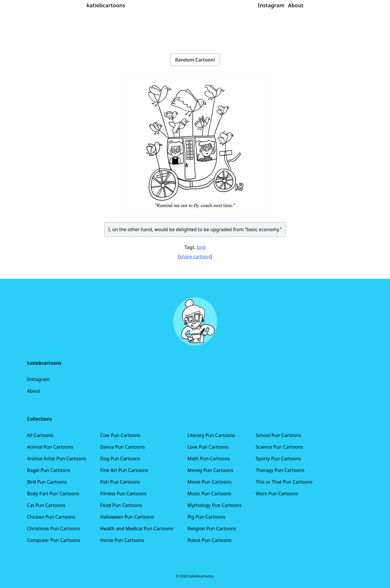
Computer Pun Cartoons (54, 540)
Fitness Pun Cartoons (123, 494)
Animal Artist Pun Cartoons (57, 459)
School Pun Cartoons (278, 435)
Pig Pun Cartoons (206, 517)
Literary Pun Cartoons (211, 435)
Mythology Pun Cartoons (214, 505)
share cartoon (195, 257)
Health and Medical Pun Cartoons (137, 529)
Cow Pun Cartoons (120, 435)
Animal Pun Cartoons (50, 447)
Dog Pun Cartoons (120, 459)
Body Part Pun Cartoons (53, 494)
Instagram (39, 379)
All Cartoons (40, 435)
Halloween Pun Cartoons (127, 517)
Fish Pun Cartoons (120, 482)
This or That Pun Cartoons (284, 482)
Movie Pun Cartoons (209, 482)
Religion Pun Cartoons (212, 529)
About (34, 391)
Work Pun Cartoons (277, 494)
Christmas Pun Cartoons (54, 529)
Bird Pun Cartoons (47, 482)
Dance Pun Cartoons (122, 447)
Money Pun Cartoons (210, 470)
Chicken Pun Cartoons (51, 517)
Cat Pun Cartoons (46, 505)
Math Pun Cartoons (208, 459)
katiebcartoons (106, 5)
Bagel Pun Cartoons (49, 470)
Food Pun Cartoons (121, 505)
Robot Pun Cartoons (209, 540)
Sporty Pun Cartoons (278, 459)
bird (201, 247)
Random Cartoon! (195, 60)
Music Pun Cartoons (209, 494)
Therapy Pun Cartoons (280, 470)
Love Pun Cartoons (208, 447)
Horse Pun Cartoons (122, 540)
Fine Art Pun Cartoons (124, 470)
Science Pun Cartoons (279, 447)
